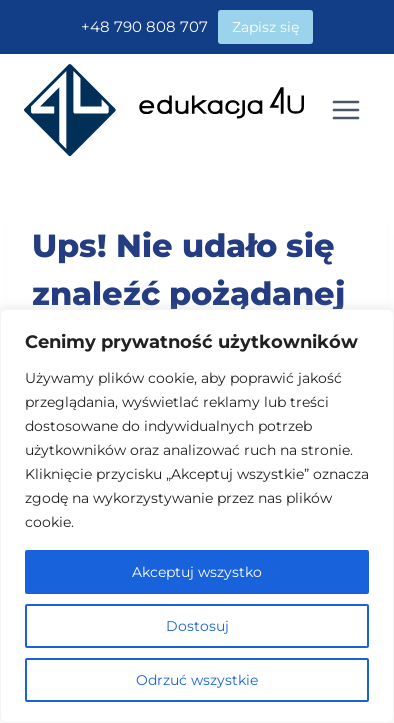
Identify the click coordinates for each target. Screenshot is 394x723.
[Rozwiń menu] (345, 109)
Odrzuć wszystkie (197, 680)
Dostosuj (197, 626)
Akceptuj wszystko (197, 572)
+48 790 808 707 (144, 26)
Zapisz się (265, 27)
